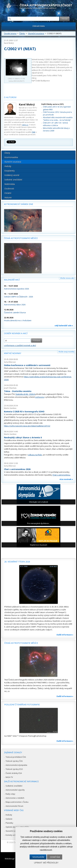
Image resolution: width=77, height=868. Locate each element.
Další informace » (65, 635)
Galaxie (9, 819)
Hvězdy (8, 166)
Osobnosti (9, 189)
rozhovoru (40, 397)
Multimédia (10, 184)
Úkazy (7, 153)
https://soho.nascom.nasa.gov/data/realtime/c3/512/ (27, 426)
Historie (8, 197)
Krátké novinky (13, 353)
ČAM (33, 132)
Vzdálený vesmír (12, 175)
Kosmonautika (11, 157)
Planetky (9, 823)
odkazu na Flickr (35, 455)
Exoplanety (10, 171)
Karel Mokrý (9, 43)
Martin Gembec (10, 408)
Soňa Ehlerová (10, 362)
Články (22, 33)
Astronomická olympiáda (16, 765)
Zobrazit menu (39, 26)
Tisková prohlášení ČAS (16, 757)
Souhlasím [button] (38, 857)
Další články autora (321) (53, 104)
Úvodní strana (10, 33)
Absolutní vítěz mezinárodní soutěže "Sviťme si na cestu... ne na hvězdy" (58, 119)
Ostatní (8, 193)
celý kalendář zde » (64, 325)
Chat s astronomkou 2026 (17, 469)
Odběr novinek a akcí (16, 333)
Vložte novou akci (67, 278)
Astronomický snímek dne (19, 204)
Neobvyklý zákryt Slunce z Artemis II (23, 437)
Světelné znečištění (13, 180)
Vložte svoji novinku (66, 352)
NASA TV (9, 777)
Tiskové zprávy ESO (14, 769)
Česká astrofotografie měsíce (21, 238)
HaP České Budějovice (41, 81)
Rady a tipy (10, 794)
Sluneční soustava (36, 33)
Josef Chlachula (10, 388)
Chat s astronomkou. (61, 475)
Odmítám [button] (55, 857)
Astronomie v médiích (15, 798)
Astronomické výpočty (15, 790)
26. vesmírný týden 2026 (17, 562)
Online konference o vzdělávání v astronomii (27, 365)
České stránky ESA (14, 773)
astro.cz (25, 125)
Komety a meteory (14, 835)
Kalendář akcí (12, 280)
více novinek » (66, 479)
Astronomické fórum (14, 806)
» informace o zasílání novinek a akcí (20, 345)
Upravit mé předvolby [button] (46, 863)
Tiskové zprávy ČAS (14, 761)
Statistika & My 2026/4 (25, 394)
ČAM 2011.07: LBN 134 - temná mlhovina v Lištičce (55, 124)
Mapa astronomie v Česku (17, 802)
